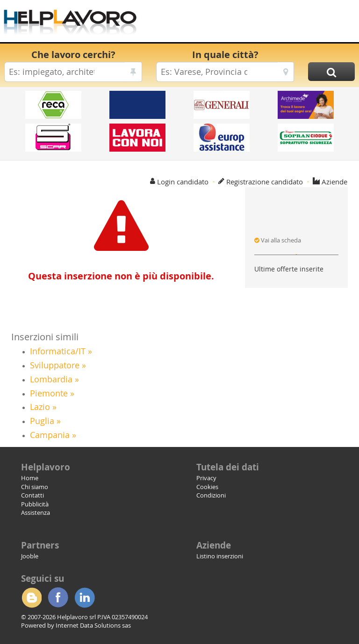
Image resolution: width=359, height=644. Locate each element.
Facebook (58, 598)
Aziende (334, 182)
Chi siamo (35, 487)
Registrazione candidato (265, 182)
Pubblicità (35, 504)
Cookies (207, 487)
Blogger (31, 598)
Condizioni (211, 495)
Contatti (32, 495)
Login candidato (183, 182)
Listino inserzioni (220, 556)
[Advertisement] (247, 23)
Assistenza (36, 512)
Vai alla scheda (278, 240)
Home (30, 478)
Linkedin (85, 598)
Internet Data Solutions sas (93, 625)
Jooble (30, 556)
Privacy (206, 478)
